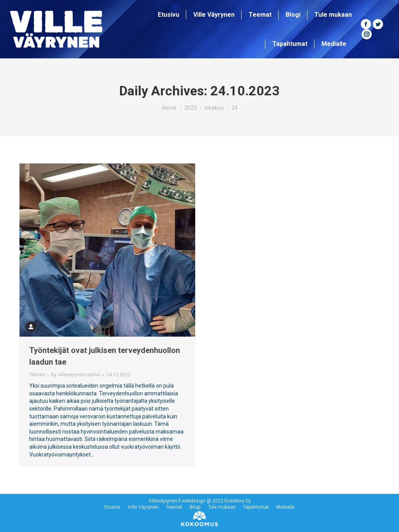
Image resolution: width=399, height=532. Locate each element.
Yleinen (37, 375)
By (76, 375)
